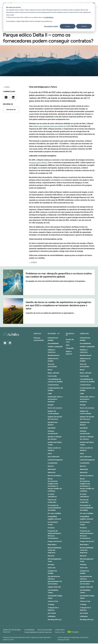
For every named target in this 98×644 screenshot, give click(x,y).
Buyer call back (53, 373)
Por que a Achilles (54, 513)
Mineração (52, 469)
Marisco (51, 466)
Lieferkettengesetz (55, 460)
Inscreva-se (11, 109)
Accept (68, 26)
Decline (84, 26)
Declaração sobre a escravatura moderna (55, 399)
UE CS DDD (52, 613)
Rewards (51, 556)
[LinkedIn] (10, 343)
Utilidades (52, 616)
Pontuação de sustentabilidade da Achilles (54, 508)
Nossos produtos (54, 475)
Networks (52, 472)
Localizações (53, 463)
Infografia (70, 348)
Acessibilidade (53, 343)
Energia (51, 405)
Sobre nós (52, 568)
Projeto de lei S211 (55, 541)
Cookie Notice (49, 17)
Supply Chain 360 (54, 587)
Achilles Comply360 (55, 347)
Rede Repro (52, 544)
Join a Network (54, 457)
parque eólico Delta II (39, 163)
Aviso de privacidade (45, 630)
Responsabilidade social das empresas (54, 550)
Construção (52, 376)
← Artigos (6, 87)
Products (51, 528)
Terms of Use (53, 601)
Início (50, 453)
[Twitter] (5, 343)
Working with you (55, 619)
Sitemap (51, 564)
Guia (68, 345)
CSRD (50, 393)
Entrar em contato (55, 408)
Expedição (52, 428)
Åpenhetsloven (53, 355)
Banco (50, 370)
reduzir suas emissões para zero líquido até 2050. (52, 126)
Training (51, 604)
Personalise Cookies (51, 26)
